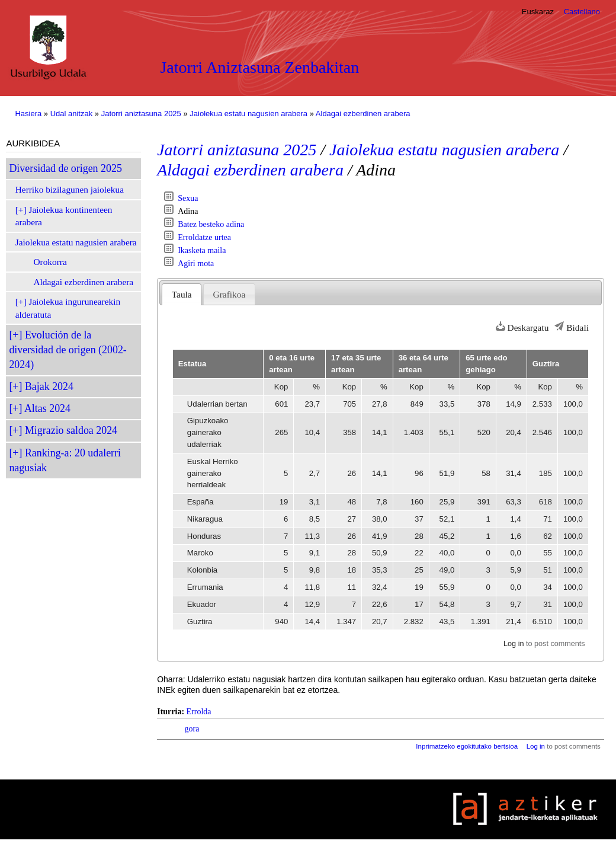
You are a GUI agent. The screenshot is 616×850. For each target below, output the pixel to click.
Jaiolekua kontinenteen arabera (64, 216)
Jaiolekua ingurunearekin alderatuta (68, 308)
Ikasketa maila (202, 250)
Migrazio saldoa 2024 (71, 430)
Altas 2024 (47, 408)
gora (192, 729)
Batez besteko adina (211, 224)
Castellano (582, 12)
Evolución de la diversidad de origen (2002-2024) (68, 350)
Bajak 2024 (49, 386)
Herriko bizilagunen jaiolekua (70, 189)
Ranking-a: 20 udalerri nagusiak (65, 460)
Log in (514, 644)
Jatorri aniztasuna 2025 (141, 114)
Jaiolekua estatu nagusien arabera (248, 114)
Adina (188, 211)
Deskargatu (528, 327)
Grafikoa (230, 294)
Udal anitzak (72, 114)
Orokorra (50, 262)
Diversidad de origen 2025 (65, 168)
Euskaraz (538, 12)
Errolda (199, 712)
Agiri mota (196, 263)
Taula (182, 294)
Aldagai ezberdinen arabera (363, 114)
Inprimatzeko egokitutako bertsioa (467, 746)
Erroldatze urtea (204, 237)
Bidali (577, 327)
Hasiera (28, 114)
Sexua (188, 198)
